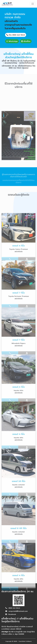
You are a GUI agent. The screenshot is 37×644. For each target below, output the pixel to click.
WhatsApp (12, 41)
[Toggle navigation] (33, 4)
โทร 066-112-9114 (16, 35)
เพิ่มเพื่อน (26, 41)
